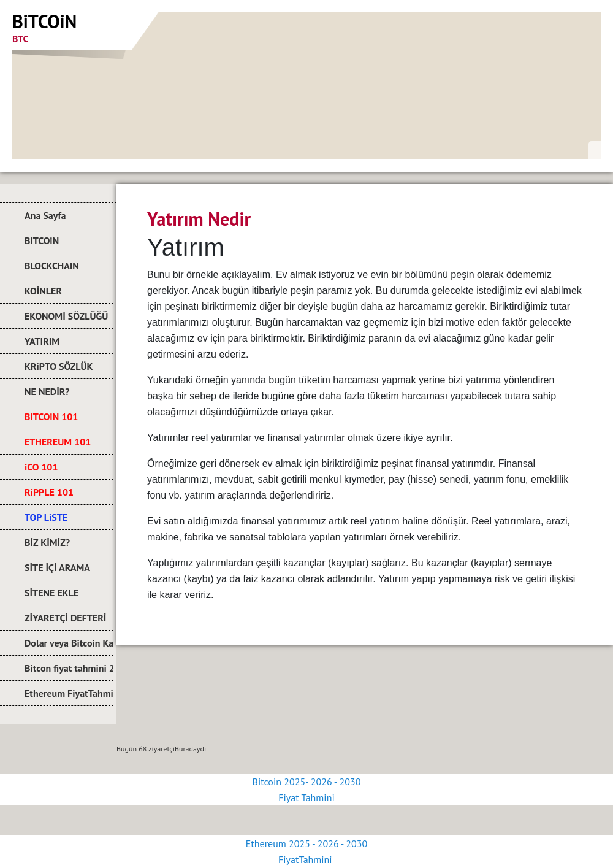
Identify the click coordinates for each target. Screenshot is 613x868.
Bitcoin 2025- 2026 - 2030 (307, 782)
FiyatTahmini (306, 859)
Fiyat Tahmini (306, 797)
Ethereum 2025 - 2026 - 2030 (306, 843)
